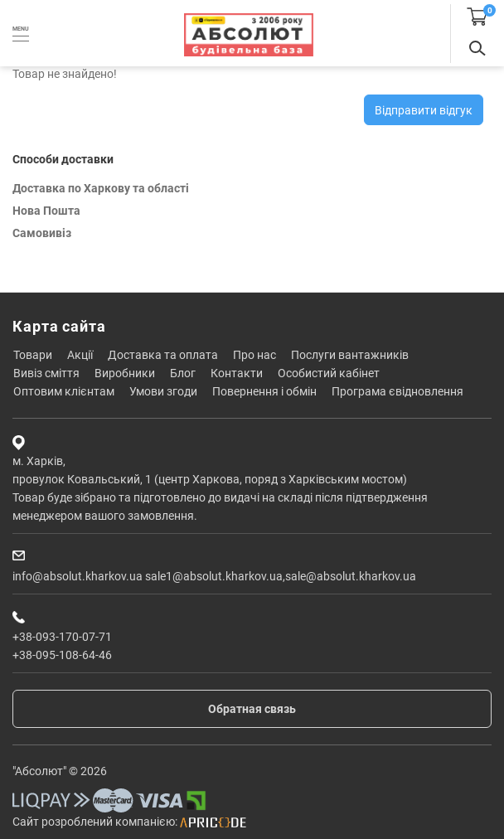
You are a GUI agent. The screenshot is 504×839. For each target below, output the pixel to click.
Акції (80, 355)
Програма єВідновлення (397, 391)
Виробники (125, 373)
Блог (183, 373)
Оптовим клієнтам (64, 391)
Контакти (237, 373)
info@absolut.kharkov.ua (78, 576)
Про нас (254, 355)
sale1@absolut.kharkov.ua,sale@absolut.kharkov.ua (281, 576)
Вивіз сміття (46, 373)
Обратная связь (252, 709)
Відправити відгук (424, 110)
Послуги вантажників (350, 355)
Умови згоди (163, 391)
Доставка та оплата (163, 355)
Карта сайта (59, 326)
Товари (33, 355)
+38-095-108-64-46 (62, 655)
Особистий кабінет (329, 373)
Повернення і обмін (264, 391)
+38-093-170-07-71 (62, 637)
